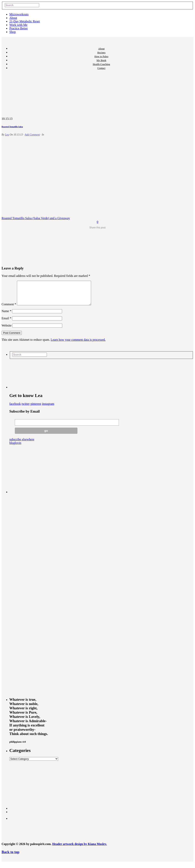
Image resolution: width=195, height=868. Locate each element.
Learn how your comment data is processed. (78, 344)
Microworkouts (19, 14)
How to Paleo (101, 56)
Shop (13, 32)
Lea (7, 135)
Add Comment (32, 135)
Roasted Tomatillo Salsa (12, 127)
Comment (9, 309)
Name (6, 316)
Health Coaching (101, 64)
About (13, 18)
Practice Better (19, 28)
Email (6, 323)
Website (7, 330)
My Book (101, 60)
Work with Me (18, 25)
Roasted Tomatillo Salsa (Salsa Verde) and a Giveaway (36, 218)
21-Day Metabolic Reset (25, 21)
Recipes (101, 52)
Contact (101, 68)
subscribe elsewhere (22, 444)
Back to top (10, 857)
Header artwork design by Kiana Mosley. (79, 849)
